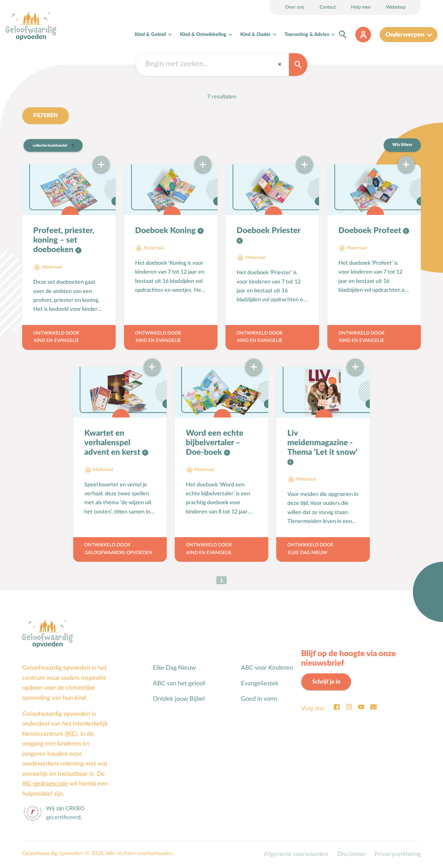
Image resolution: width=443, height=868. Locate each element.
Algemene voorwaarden (296, 854)
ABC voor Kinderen (267, 668)
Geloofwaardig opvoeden (119, 553)
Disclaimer (351, 854)
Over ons (295, 7)
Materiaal (52, 267)
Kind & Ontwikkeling (203, 34)
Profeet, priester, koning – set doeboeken (64, 240)
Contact (328, 7)
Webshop (396, 7)
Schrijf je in (326, 682)
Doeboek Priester (268, 231)
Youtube (361, 707)
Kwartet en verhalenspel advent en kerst (113, 443)
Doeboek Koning (166, 231)
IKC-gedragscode (45, 784)
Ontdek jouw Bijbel (179, 699)
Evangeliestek (260, 684)
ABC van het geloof (179, 684)
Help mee (361, 7)
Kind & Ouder (255, 34)
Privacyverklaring (398, 854)
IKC (71, 734)
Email (373, 707)
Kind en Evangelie (56, 341)
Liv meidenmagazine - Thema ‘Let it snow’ (322, 443)
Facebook (337, 707)
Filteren (46, 116)
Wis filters (402, 145)
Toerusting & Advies (307, 34)
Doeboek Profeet (371, 231)
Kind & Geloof (150, 34)
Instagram (349, 707)
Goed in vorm (259, 699)
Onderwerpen (405, 35)
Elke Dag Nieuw (308, 553)
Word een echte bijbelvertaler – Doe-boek (215, 443)
